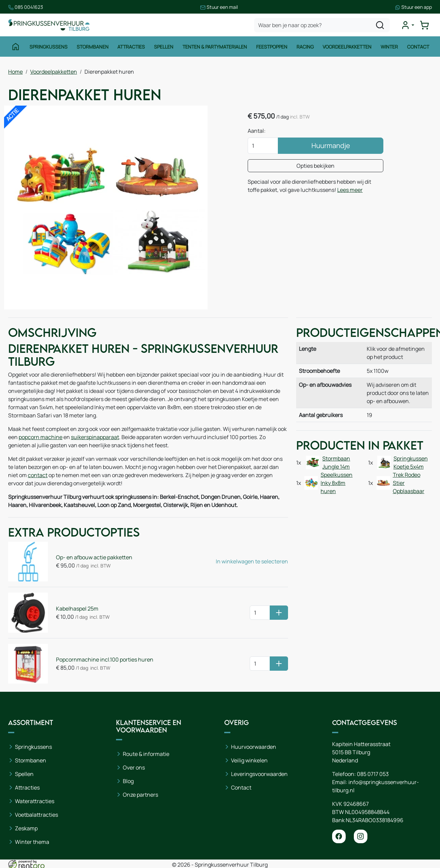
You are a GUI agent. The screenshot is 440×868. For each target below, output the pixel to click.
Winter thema (32, 842)
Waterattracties (35, 801)
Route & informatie (146, 754)
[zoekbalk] (322, 25)
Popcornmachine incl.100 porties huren (105, 659)
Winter (389, 47)
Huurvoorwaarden (254, 747)
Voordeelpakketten (347, 47)
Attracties (131, 47)
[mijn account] (407, 25)
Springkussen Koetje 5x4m (411, 463)
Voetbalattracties (36, 815)
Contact (418, 47)
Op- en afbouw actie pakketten (94, 557)
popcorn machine (41, 437)
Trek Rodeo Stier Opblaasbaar (409, 483)
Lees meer (350, 190)
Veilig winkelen (249, 760)
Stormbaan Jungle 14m (336, 463)
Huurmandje (331, 146)
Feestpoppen (272, 47)
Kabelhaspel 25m (77, 609)
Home (15, 72)
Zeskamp (26, 828)
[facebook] (339, 836)
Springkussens (49, 47)
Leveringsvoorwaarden (259, 774)
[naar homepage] (49, 25)
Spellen (164, 47)
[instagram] (361, 836)
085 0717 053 (373, 774)
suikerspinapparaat (95, 437)
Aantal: (257, 131)
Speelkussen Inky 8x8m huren (337, 483)
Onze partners (140, 795)
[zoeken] (380, 25)
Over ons (134, 767)
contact (38, 475)
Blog (128, 781)
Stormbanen (93, 47)
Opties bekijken (315, 166)
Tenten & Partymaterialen (215, 47)
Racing (305, 47)
